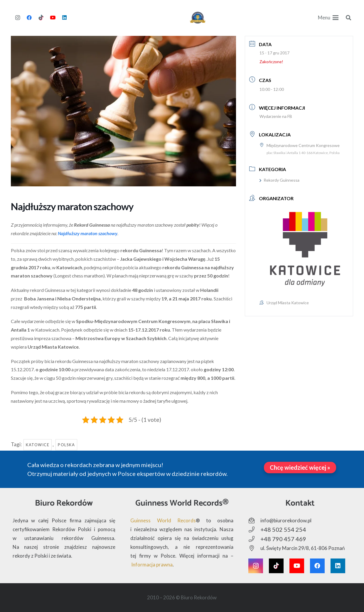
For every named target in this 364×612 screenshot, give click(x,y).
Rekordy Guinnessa (279, 180)
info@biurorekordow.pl (286, 520)
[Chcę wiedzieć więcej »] (300, 468)
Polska (66, 445)
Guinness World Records (163, 520)
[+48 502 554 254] (254, 530)
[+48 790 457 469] (254, 539)
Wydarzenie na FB (276, 116)
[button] (328, 18)
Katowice (38, 445)
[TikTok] (41, 18)
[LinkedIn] (65, 18)
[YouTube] (53, 18)
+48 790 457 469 (283, 539)
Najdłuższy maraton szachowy (88, 233)
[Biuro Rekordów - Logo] (198, 18)
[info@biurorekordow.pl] (254, 521)
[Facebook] (29, 18)
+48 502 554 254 (283, 529)
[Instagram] (18, 18)
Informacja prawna (152, 565)
